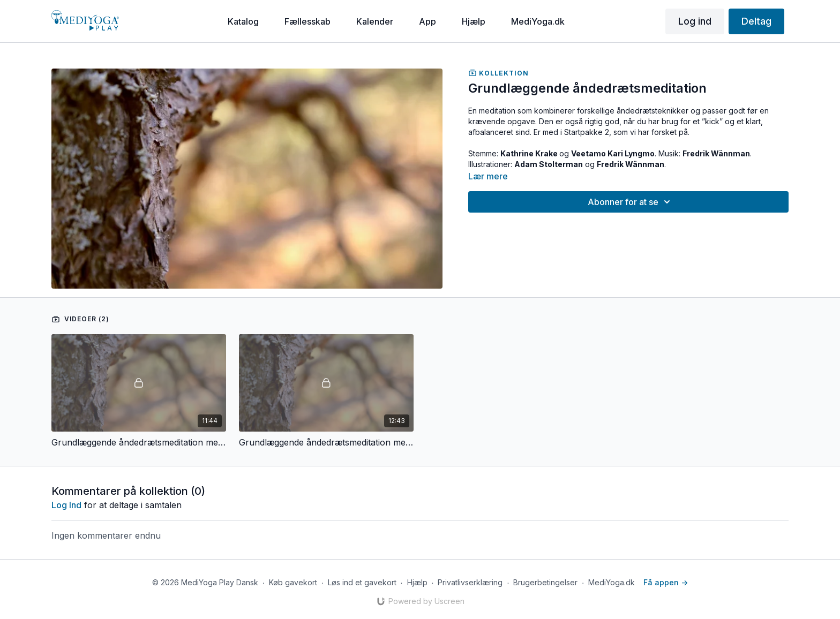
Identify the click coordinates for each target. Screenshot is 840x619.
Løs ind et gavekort (362, 582)
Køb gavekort (293, 582)
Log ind (695, 21)
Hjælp (417, 582)
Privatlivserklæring (470, 582)
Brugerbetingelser (545, 582)
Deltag (756, 21)
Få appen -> (666, 582)
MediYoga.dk (612, 582)
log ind (66, 505)
